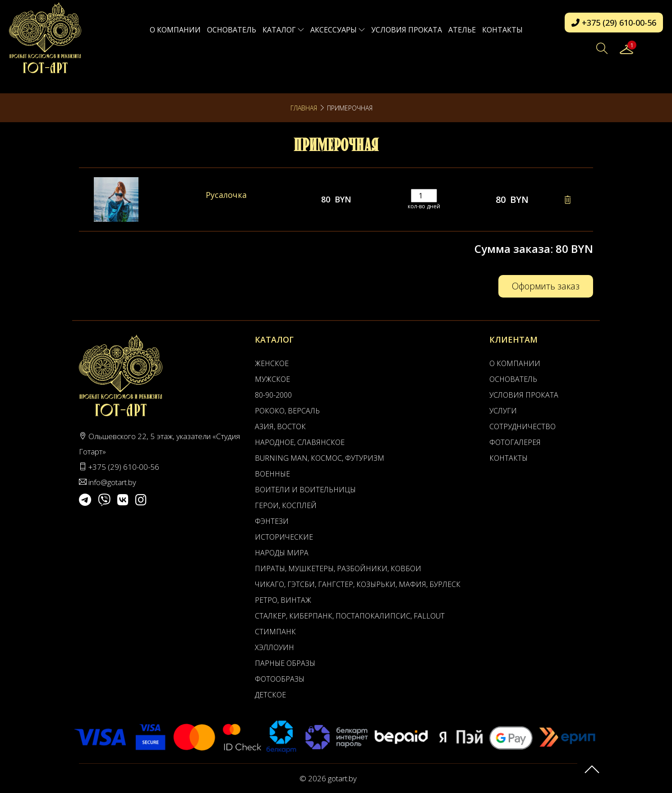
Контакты (502, 30)
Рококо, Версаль (287, 411)
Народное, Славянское (300, 442)
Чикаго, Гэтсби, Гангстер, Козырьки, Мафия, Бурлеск (358, 584)
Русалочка (226, 195)
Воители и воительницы (305, 490)
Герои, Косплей (286, 505)
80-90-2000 (273, 395)
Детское (270, 695)
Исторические (284, 537)
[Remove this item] (567, 200)
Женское (272, 363)
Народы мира (282, 553)
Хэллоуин (274, 647)
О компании (175, 30)
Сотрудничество (522, 426)
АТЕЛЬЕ (462, 30)
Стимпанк (275, 632)
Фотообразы (280, 679)
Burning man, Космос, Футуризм (320, 458)
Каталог (283, 30)
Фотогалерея (515, 442)
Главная (304, 108)
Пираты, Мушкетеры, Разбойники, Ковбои (338, 568)
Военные (272, 474)
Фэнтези (272, 521)
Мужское (272, 379)
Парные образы (285, 663)
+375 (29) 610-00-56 (614, 23)
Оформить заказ (546, 286)
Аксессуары (338, 30)
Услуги (503, 411)
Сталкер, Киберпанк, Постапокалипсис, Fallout (350, 616)
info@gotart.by (112, 482)
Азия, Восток (280, 426)
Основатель (232, 30)
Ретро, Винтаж (283, 600)
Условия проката (407, 30)
